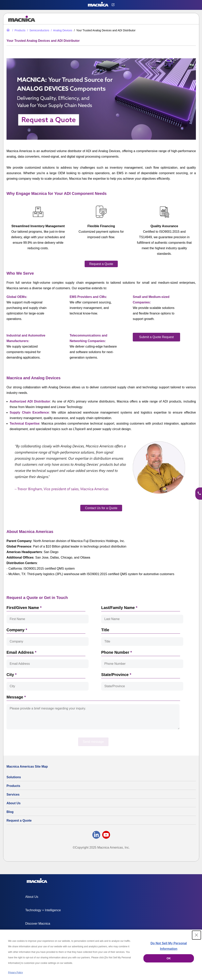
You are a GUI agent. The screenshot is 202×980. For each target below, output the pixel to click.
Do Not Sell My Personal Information (169, 946)
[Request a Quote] (101, 264)
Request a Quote (19, 821)
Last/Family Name (119, 608)
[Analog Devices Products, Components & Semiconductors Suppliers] (61, 30)
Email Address (22, 652)
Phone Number (117, 652)
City (12, 675)
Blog (10, 812)
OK (169, 958)
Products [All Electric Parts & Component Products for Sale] (13, 786)
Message (16, 697)
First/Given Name (24, 608)
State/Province (116, 675)
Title (105, 630)
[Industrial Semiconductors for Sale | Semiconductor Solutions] (38, 30)
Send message (93, 742)
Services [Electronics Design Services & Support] (13, 795)
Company (17, 630)
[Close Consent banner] (196, 935)
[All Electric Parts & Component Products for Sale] (18, 30)
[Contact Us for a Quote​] (101, 508)
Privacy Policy (15, 973)
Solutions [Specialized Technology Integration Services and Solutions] (14, 777)
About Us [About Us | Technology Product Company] (14, 803)
